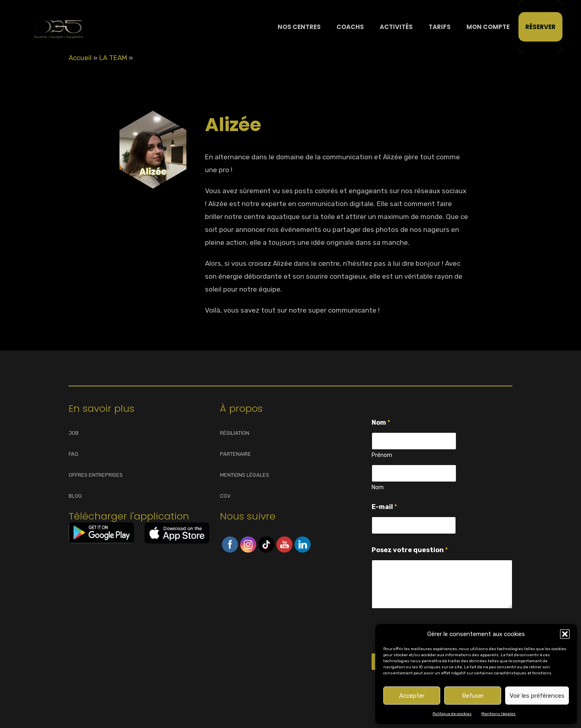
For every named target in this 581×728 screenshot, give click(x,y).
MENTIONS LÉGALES (245, 475)
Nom (378, 487)
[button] (565, 634)
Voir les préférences (537, 696)
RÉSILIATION (235, 433)
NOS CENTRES (299, 27)
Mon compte (488, 27)
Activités (396, 27)
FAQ (73, 454)
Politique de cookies (452, 714)
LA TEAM (113, 58)
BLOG (75, 496)
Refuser (473, 696)
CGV (225, 496)
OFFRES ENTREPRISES (96, 475)
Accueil (80, 58)
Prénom (382, 455)
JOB (74, 433)
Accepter (412, 696)
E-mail (384, 507)
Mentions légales (498, 714)
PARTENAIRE (235, 454)
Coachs (350, 27)
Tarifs (440, 27)
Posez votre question (410, 550)
